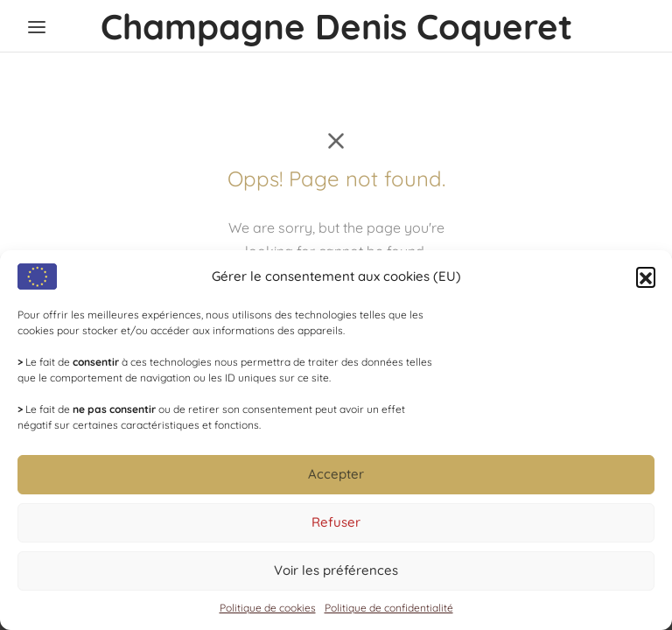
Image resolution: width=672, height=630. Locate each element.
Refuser (336, 522)
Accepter (336, 474)
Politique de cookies (268, 608)
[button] (646, 276)
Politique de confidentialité (389, 608)
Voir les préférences (336, 570)
